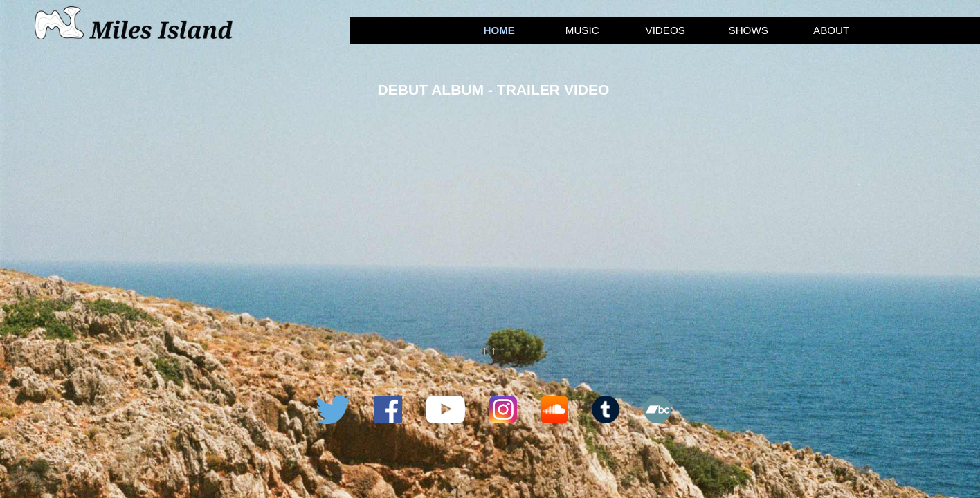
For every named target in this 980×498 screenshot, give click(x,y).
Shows (748, 30)
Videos (665, 30)
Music (582, 30)
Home (499, 30)
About (831, 30)
